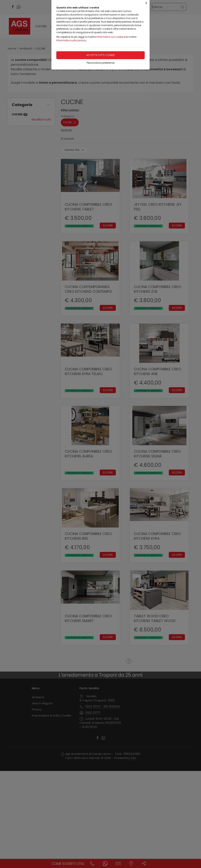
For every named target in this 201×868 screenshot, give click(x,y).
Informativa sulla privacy (71, 40)
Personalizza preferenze (101, 63)
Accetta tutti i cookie (100, 55)
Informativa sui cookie (110, 37)
